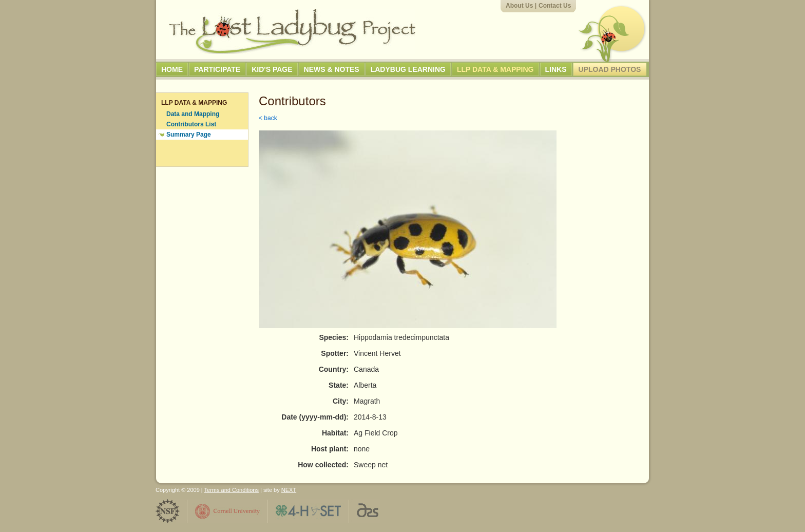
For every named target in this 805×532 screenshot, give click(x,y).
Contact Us (555, 6)
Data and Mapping (193, 114)
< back (268, 118)
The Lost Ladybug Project (292, 31)
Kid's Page (272, 69)
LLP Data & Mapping (495, 69)
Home (172, 69)
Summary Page (189, 135)
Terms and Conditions (232, 490)
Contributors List (191, 124)
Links (556, 69)
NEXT (289, 490)
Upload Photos (610, 69)
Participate (217, 69)
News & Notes (332, 69)
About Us (519, 6)
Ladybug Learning (408, 69)
